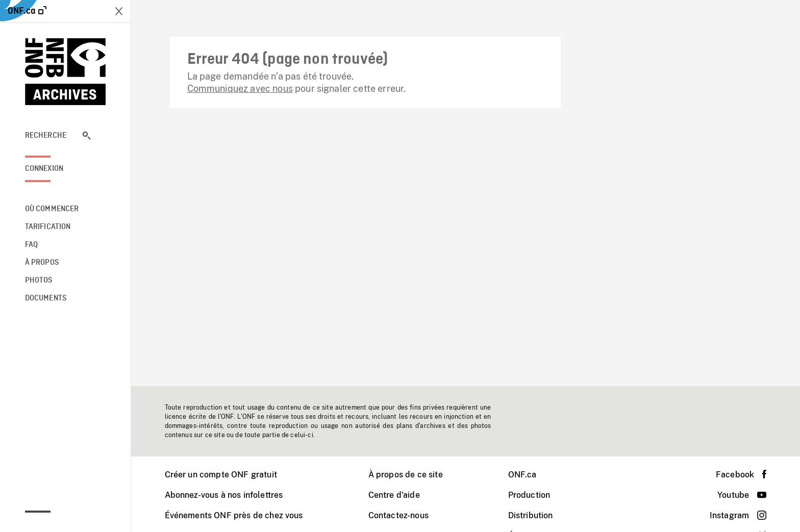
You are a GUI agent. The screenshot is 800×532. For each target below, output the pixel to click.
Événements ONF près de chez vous (234, 515)
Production (529, 495)
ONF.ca (522, 475)
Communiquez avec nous (240, 88)
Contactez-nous (398, 515)
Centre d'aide (394, 495)
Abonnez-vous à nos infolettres (224, 495)
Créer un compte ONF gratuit (221, 475)
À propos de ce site (406, 475)
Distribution (531, 515)
